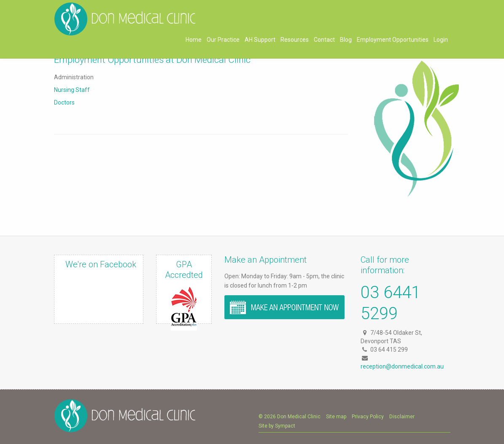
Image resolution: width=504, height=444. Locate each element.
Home (194, 40)
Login (441, 40)
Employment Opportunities (393, 40)
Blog (346, 40)
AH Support (260, 40)
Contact (324, 40)
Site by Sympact (277, 426)
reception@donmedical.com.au (402, 366)
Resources (295, 40)
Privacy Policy (368, 417)
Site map (336, 417)
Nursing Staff (72, 90)
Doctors (64, 102)
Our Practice (223, 40)
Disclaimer (402, 417)
